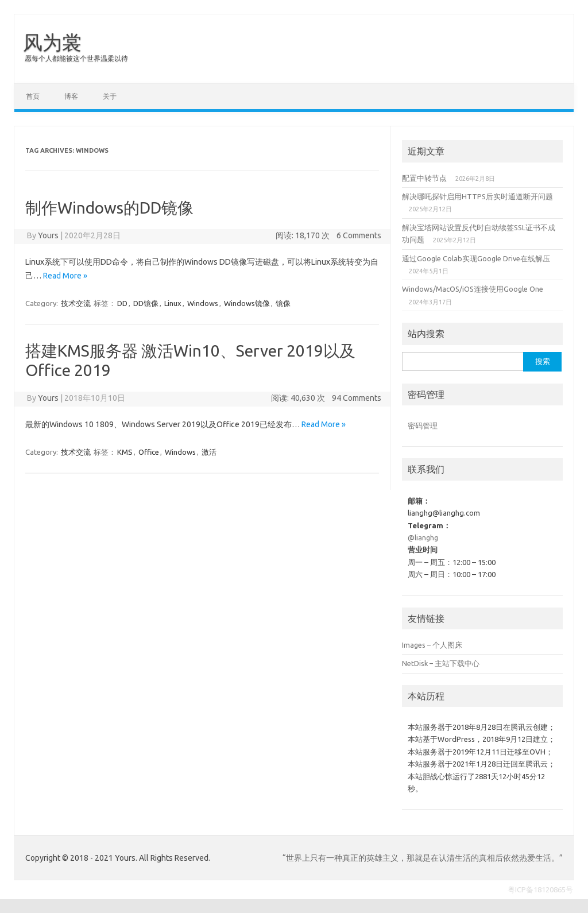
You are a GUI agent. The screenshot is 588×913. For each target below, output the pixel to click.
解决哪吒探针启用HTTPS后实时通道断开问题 (477, 196)
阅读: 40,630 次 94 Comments (326, 398)
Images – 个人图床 (432, 645)
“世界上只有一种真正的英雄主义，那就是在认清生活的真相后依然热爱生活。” (423, 858)
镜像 (283, 303)
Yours (48, 235)
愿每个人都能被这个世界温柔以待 (76, 58)
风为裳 (52, 42)
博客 (71, 96)
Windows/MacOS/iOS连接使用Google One (473, 289)
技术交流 (76, 303)
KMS (125, 452)
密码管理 (423, 425)
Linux (173, 303)
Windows (203, 303)
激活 (209, 452)
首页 (33, 96)
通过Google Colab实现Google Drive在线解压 (476, 258)
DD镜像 (146, 303)
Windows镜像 (247, 303)
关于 (110, 96)
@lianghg (423, 537)
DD (122, 303)
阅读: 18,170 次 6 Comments (328, 235)
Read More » (65, 276)
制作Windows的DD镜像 (109, 208)
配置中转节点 (424, 178)
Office (149, 452)
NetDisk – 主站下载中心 (441, 663)
